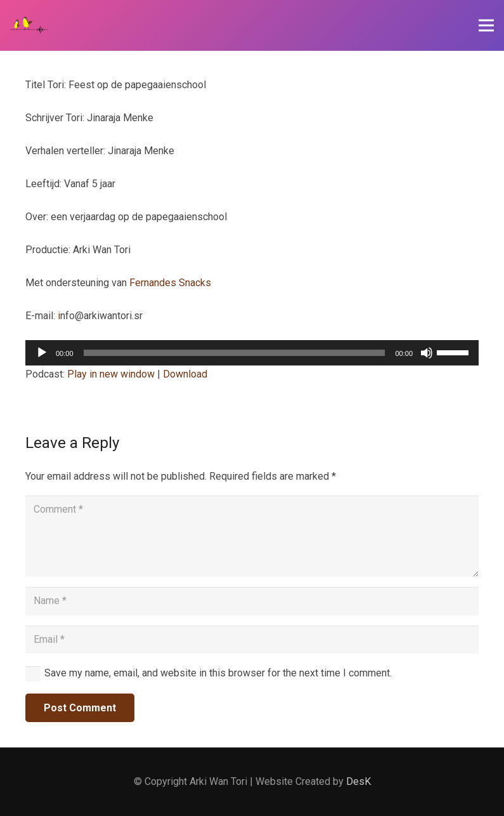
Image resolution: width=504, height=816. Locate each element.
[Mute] (427, 353)
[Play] (42, 353)
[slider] (235, 353)
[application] (252, 353)
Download (185, 374)
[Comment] (252, 536)
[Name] (252, 601)
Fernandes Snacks (170, 283)
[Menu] (486, 25)
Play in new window (111, 374)
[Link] (29, 25)
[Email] (252, 640)
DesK (359, 781)
